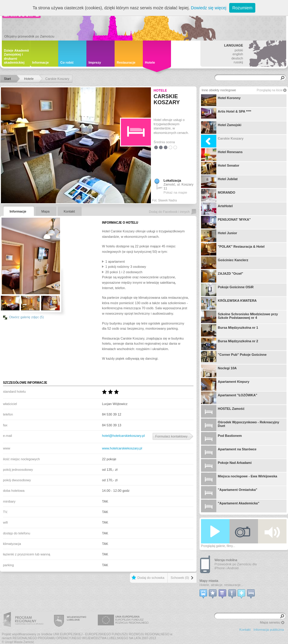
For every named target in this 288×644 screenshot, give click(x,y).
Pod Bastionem (221, 438)
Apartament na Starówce (229, 452)
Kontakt (245, 630)
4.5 (174, 147)
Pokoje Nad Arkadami (226, 465)
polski (239, 50)
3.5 (169, 147)
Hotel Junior (219, 236)
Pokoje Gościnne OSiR (227, 290)
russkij (238, 62)
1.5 (160, 147)
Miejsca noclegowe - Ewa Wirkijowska (239, 479)
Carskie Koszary (222, 141)
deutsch (237, 58)
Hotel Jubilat (219, 182)
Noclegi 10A (219, 371)
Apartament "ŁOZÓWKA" (229, 398)
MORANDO (218, 195)
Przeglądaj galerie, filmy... (218, 546)
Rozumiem (242, 8)
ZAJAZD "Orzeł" (222, 276)
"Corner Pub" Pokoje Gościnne (234, 357)
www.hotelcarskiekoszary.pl (122, 448)
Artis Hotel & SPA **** (226, 114)
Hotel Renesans (222, 155)
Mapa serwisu (270, 622)
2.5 (164, 147)
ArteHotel (217, 209)
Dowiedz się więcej (208, 8)
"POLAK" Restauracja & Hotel (233, 249)
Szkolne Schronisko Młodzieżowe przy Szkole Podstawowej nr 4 (239, 317)
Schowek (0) (180, 578)
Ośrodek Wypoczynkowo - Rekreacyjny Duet (240, 425)
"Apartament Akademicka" (230, 506)
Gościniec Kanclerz (225, 263)
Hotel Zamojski (221, 128)
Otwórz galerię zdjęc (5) (26, 317)
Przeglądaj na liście (270, 90)
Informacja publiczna (269, 630)
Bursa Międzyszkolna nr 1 (230, 330)
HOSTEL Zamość (223, 411)
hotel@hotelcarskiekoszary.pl (123, 436)
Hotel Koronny (221, 101)
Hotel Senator (220, 168)
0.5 (155, 147)
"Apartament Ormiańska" (229, 492)
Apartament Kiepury (225, 384)
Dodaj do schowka (151, 578)
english (238, 54)
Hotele (160, 90)
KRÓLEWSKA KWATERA (229, 303)
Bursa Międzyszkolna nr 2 (230, 344)
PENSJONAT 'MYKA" (226, 222)
